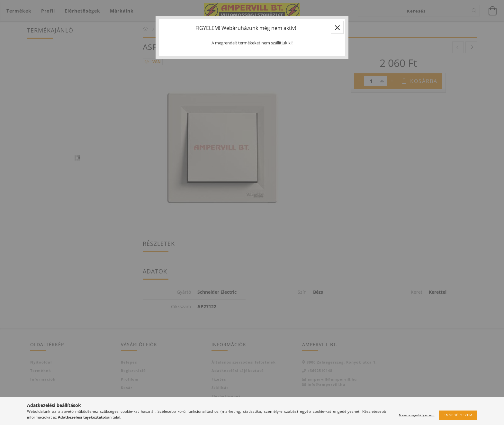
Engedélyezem (458, 415)
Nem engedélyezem (417, 415)
